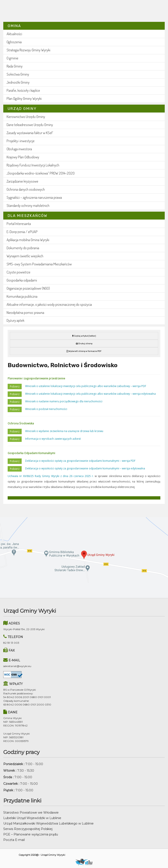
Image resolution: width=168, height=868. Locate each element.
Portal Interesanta (19, 224)
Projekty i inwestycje (21, 141)
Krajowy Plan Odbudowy (23, 157)
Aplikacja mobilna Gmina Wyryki (28, 240)
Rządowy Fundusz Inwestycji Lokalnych (33, 165)
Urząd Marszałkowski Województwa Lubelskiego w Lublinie (48, 823)
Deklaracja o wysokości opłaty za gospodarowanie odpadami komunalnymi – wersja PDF (80, 461)
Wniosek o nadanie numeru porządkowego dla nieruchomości (64, 401)
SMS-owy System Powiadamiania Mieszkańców (39, 264)
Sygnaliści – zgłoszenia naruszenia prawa (34, 197)
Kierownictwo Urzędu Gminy (26, 117)
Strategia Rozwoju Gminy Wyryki (28, 50)
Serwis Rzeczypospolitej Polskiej (28, 829)
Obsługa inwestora (19, 149)
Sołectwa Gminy (18, 74)
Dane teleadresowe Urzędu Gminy (30, 125)
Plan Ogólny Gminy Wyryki (24, 98)
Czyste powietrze (18, 272)
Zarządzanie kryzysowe (22, 181)
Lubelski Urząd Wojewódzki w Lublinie (32, 818)
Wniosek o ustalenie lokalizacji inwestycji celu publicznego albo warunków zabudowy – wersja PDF (86, 386)
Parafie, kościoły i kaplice (23, 90)
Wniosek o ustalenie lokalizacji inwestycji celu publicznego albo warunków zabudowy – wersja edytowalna (90, 394)
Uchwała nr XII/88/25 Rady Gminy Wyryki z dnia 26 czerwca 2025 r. (51, 476)
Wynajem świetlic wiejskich (25, 256)
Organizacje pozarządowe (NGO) (28, 288)
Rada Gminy (15, 66)
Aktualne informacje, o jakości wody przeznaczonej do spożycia (49, 304)
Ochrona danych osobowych (26, 189)
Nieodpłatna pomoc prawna (25, 312)
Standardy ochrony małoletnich (28, 205)
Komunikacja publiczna (22, 296)
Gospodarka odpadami (22, 280)
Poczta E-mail (14, 840)
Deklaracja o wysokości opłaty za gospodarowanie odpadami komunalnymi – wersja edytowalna (85, 468)
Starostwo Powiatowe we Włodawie (31, 813)
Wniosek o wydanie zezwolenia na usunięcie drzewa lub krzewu (64, 431)
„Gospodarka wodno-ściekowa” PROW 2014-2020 (41, 173)
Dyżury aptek (15, 320)
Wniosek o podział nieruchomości (46, 409)
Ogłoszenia (14, 42)
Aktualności (14, 34)
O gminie (12, 58)
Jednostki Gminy (18, 82)
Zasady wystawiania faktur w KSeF (30, 133)
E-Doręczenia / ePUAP (22, 232)
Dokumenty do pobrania (23, 248)
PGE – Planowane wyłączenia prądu (31, 834)
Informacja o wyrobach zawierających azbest (53, 439)
